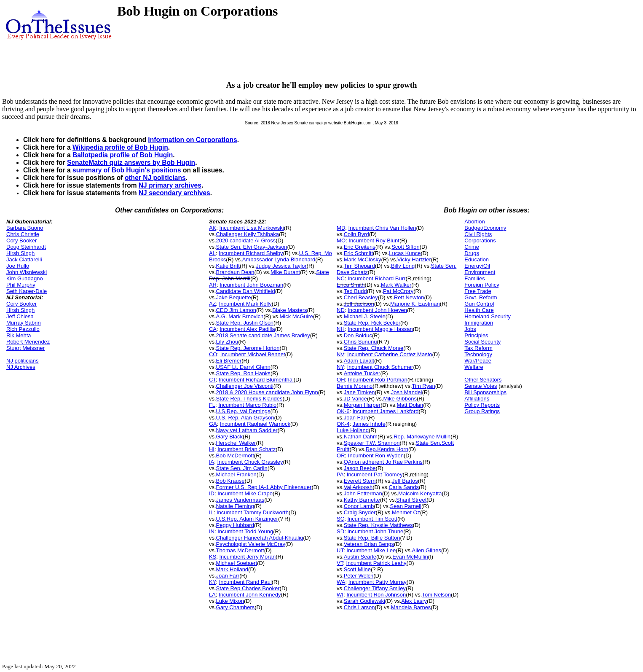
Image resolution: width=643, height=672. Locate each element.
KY (213, 582)
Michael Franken (236, 474)
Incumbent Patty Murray (378, 582)
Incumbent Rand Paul (245, 582)
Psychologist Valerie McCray (251, 544)
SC (340, 519)
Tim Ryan (424, 386)
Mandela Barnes (411, 607)
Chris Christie (23, 234)
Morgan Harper (362, 405)
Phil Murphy (21, 285)
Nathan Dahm (361, 437)
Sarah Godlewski (364, 601)
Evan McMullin (410, 557)
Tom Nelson (436, 595)
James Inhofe (369, 424)
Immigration (479, 323)
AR (213, 285)
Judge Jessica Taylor (281, 266)
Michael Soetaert (237, 563)
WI (340, 595)
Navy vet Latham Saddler (247, 430)
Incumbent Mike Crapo (245, 493)
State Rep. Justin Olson (245, 323)
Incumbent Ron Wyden (376, 456)
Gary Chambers (236, 607)
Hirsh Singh (20, 253)
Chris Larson (359, 607)
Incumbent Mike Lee (371, 550)
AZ (213, 304)
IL (211, 512)
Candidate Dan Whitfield (246, 291)
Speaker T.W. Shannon (372, 443)
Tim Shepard (359, 266)
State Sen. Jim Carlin (242, 468)
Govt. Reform (481, 297)
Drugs (472, 253)
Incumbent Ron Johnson (376, 595)
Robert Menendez (28, 342)
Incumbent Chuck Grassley (250, 462)
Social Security (482, 342)
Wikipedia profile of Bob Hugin (120, 147)
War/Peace (478, 361)
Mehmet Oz (406, 512)
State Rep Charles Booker (248, 588)
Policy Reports (482, 405)
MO (341, 241)
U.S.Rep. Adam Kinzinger (247, 519)
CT (212, 380)
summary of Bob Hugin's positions (127, 170)
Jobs (470, 329)
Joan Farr (228, 576)
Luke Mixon (230, 601)
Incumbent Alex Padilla (247, 329)
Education (477, 259)
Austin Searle (360, 557)
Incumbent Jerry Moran (247, 557)
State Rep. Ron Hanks (243, 373)
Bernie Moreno (355, 386)
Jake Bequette (234, 297)
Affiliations (477, 399)
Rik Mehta (19, 335)
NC (341, 278)
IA (212, 462)
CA (213, 329)
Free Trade (478, 291)
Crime (472, 247)
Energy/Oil (477, 266)
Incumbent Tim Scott (372, 519)
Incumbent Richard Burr (376, 278)
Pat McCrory (398, 291)
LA (212, 595)
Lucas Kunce (405, 253)
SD (340, 531)
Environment (480, 272)
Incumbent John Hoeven (377, 310)
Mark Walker (396, 285)
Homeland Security (488, 316)
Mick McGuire (296, 316)
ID (212, 493)
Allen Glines (427, 550)
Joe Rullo (18, 266)
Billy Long (403, 266)
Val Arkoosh (358, 487)
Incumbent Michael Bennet (253, 354)
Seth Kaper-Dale (27, 291)
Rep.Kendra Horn (387, 449)
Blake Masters (289, 310)
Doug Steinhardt (26, 247)
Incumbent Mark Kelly (245, 304)
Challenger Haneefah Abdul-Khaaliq (260, 538)
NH (341, 329)
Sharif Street (411, 500)
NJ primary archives (170, 185)
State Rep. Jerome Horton (248, 348)
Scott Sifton (405, 247)
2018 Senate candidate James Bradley (263, 335)
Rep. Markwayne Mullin (422, 437)
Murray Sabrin (24, 323)
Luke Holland (353, 430)
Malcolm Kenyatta (420, 493)
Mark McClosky (363, 259)
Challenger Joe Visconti (245, 386)
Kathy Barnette (362, 500)
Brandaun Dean (235, 272)
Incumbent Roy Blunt (374, 241)
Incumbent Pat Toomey (375, 474)
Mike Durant (285, 272)
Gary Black (230, 437)
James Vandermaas (240, 500)
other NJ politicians (155, 178)
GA (213, 424)
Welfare (474, 367)
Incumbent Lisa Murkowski (251, 228)
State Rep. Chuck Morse (374, 348)
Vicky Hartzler (414, 259)
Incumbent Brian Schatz (246, 449)
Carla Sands (404, 487)
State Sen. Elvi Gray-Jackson (252, 247)
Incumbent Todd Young (245, 531)
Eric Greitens (360, 247)
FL (212, 405)
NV (340, 354)
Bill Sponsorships (485, 392)
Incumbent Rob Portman (378, 380)
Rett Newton (409, 297)
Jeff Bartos (405, 481)
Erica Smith (351, 285)
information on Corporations (192, 140)
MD (341, 228)
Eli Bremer (229, 361)
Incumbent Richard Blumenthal (256, 380)
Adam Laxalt (359, 361)
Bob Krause (230, 481)
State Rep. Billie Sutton (372, 538)
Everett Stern (360, 481)
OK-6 (343, 411)
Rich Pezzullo (23, 329)
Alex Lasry (414, 601)
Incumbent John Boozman (251, 285)
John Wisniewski (27, 272)
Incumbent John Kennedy (250, 595)
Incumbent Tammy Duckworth (253, 512)
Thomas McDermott (240, 550)
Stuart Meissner (25, 348)
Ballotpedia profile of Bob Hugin (123, 155)
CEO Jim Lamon (236, 310)
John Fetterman (363, 493)
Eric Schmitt (358, 253)
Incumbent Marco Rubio (247, 405)
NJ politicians (23, 361)
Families (474, 278)
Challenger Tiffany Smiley (375, 588)
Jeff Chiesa (20, 316)
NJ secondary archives (174, 193)
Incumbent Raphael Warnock (255, 424)
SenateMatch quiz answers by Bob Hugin (131, 163)
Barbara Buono (25, 228)
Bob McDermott (235, 456)
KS (213, 557)
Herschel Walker (236, 443)
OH (341, 380)
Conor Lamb (359, 506)
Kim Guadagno (25, 278)
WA (341, 582)
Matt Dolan (410, 405)
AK (213, 228)
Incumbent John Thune (375, 531)
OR (341, 456)
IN (212, 531)
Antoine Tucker (362, 373)
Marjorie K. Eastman (415, 304)
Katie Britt (228, 266)
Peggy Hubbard (235, 525)
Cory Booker (21, 241)
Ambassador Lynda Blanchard (279, 259)
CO (213, 354)
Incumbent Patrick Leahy (376, 563)
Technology (478, 354)
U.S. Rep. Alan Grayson (245, 418)
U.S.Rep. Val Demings (243, 411)
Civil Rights (478, 234)
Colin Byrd (356, 234)
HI (212, 449)
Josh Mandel (407, 392)
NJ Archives (21, 367)
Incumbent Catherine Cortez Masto (390, 354)
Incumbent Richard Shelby (251, 253)
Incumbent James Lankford (386, 411)
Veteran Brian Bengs (369, 544)
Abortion (474, 222)
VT (340, 563)
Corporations (480, 241)
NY (340, 367)
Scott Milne (357, 569)
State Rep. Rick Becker (372, 323)
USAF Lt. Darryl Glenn (243, 367)
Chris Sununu (360, 342)
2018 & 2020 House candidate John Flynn (267, 392)
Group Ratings (482, 411)
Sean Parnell (406, 506)
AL (212, 253)
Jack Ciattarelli (24, 259)
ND (341, 310)
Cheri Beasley (361, 297)
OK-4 (343, 424)
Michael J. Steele (365, 316)
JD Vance (355, 399)
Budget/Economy (485, 228)
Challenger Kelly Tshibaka (248, 234)
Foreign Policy (482, 285)
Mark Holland (232, 569)
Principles (476, 335)
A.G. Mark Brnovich (240, 316)
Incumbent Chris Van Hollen (382, 228)
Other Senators (483, 380)
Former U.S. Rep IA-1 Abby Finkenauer (264, 487)
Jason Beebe (360, 468)
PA (340, 474)
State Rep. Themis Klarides (249, 399)
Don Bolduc (358, 335)
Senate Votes (481, 386)
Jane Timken (359, 392)
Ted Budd (355, 291)
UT (340, 550)
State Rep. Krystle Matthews (378, 525)
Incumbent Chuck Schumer (380, 367)
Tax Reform (478, 348)
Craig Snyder (360, 512)
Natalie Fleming (235, 506)
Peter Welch (359, 576)
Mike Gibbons (400, 399)
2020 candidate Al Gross (246, 241)
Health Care (479, 310)
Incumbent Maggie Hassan (380, 329)
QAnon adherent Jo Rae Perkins (383, 462)
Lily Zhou (227, 342)
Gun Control (479, 304)
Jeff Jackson (359, 304)
